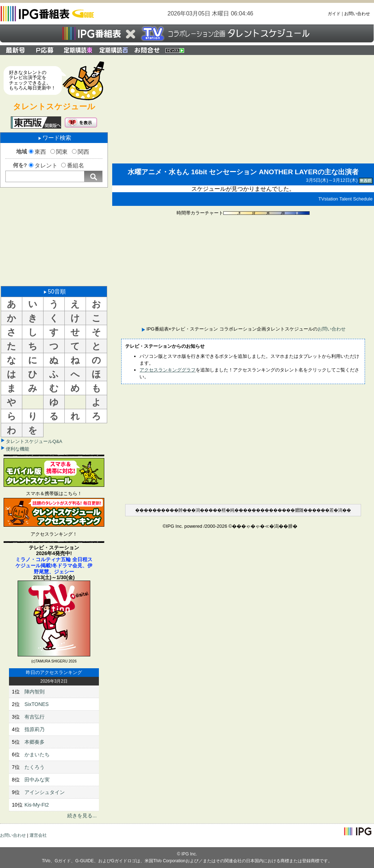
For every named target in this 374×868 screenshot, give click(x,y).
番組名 (76, 165)
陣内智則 (35, 692)
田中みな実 (37, 780)
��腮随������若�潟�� (319, 510)
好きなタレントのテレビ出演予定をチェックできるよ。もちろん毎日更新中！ (32, 80)
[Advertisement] (54, 236)
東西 (40, 152)
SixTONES (37, 704)
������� (150, 510)
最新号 (15, 50)
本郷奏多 (35, 742)
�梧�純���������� (247, 510)
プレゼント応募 (46, 50)
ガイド (334, 14)
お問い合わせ (357, 14)
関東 (62, 152)
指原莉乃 (35, 729)
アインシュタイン (45, 792)
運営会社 (38, 835)
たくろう (35, 767)
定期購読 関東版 (79, 50)
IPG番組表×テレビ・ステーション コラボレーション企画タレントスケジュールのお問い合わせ (147, 50)
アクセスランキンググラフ (168, 370)
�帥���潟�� (191, 510)
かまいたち (37, 754)
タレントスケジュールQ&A (34, 441)
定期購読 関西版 (114, 50)
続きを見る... (82, 816)
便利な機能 (17, 449)
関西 (83, 152)
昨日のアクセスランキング (54, 672)
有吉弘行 (35, 717)
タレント (46, 165)
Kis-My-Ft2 (37, 805)
